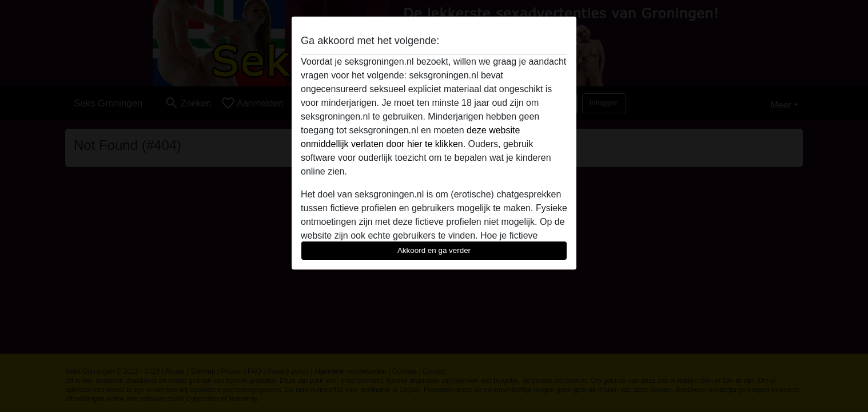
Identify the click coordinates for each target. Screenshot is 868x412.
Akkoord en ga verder (434, 250)
